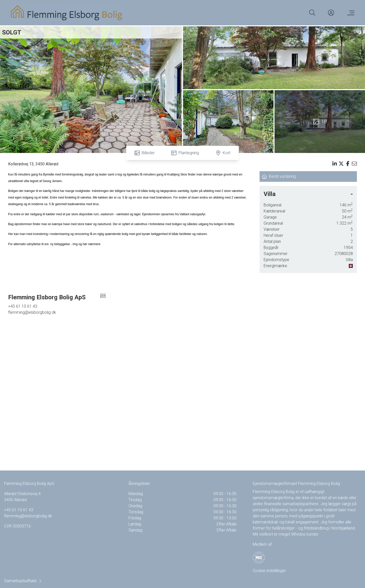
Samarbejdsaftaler (23, 581)
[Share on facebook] (348, 164)
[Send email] (354, 164)
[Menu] (350, 13)
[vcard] (103, 297)
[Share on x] (341, 164)
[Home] (67, 13)
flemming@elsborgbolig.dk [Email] (32, 312)
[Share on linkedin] (335, 164)
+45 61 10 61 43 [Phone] (23, 306)
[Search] (312, 13)
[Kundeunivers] (331, 13)
